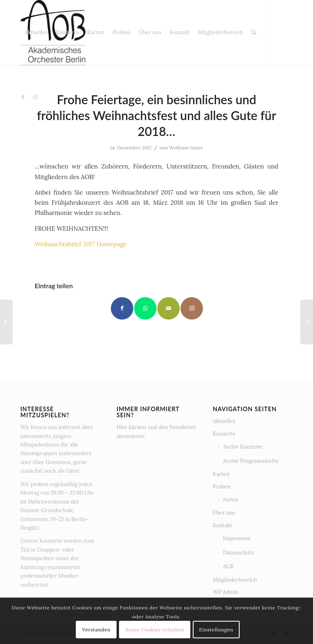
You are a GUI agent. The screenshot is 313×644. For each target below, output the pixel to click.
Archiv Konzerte (243, 447)
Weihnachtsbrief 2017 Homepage (81, 244)
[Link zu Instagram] (35, 97)
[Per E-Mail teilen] (169, 308)
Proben (222, 487)
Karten (221, 474)
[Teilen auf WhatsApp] (145, 308)
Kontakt (223, 525)
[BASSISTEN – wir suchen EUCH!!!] (307, 322)
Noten (230, 500)
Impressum (237, 538)
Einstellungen (216, 630)
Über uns (224, 513)
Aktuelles (224, 421)
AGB (228, 566)
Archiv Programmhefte (251, 461)
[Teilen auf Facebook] (122, 308)
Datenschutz (238, 553)
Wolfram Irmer (186, 148)
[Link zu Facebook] (23, 97)
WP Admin (226, 592)
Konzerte (224, 434)
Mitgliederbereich (235, 580)
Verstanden (97, 630)
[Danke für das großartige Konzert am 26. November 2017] (6, 322)
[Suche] (254, 33)
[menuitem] (36, 33)
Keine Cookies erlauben (155, 630)
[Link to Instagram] (192, 308)
